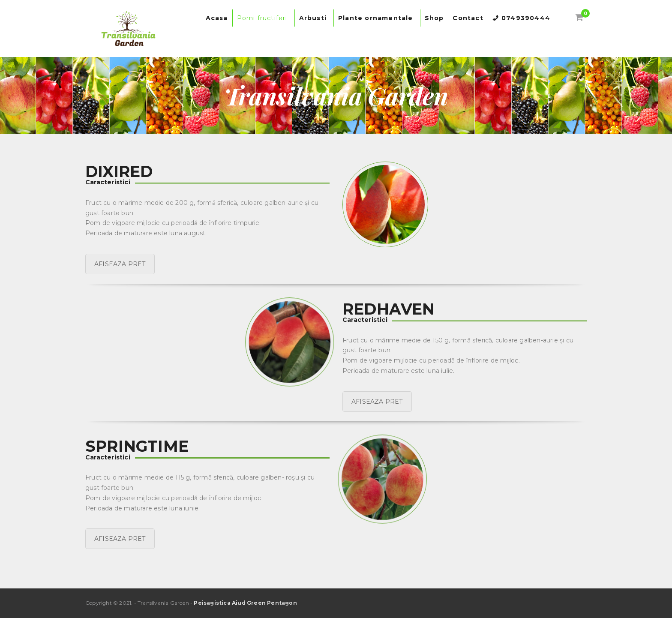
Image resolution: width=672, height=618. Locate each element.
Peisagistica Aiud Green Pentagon (245, 603)
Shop (434, 18)
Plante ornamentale (377, 18)
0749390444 (526, 18)
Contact (468, 18)
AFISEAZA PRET (120, 264)
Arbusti (314, 18)
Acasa (217, 18)
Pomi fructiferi (264, 18)
